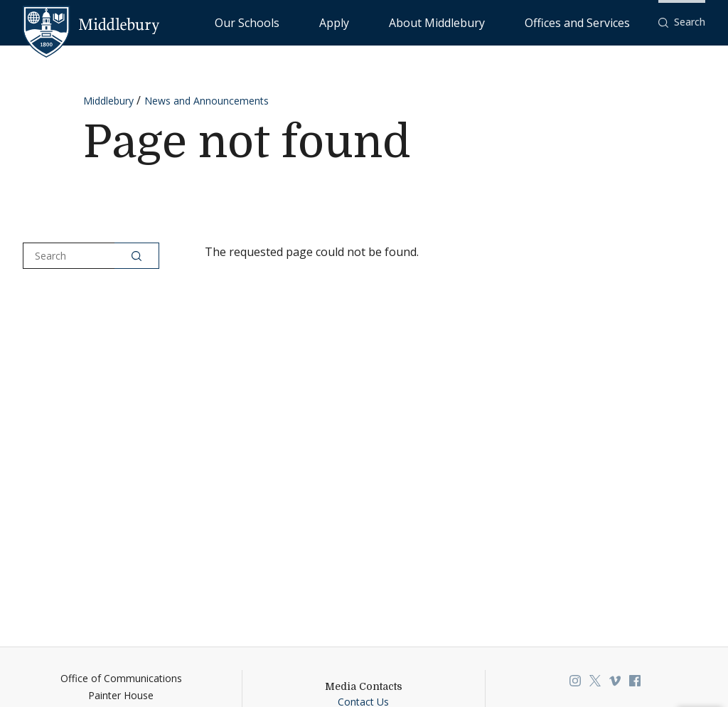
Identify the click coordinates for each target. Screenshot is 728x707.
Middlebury (108, 101)
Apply (420, 22)
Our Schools (362, 22)
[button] (682, 22)
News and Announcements (207, 101)
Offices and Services (595, 22)
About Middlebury (490, 22)
